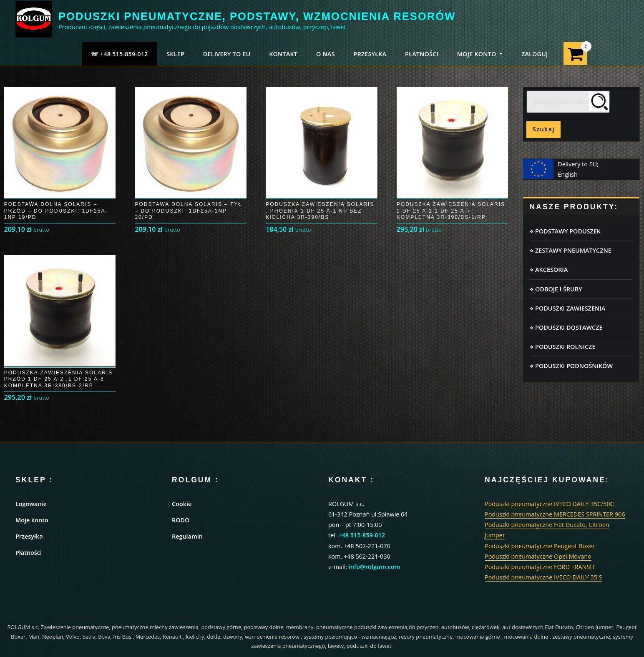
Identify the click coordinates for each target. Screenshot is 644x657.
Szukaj (544, 129)
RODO (181, 520)
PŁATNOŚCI (422, 54)
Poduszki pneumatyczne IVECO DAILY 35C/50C (549, 504)
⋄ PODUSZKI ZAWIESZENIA (567, 308)
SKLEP (175, 54)
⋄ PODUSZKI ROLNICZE (562, 347)
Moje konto (32, 520)
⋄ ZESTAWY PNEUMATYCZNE (570, 250)
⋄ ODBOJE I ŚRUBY (556, 289)
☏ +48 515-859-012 (119, 54)
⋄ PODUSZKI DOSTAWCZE (566, 327)
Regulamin (187, 536)
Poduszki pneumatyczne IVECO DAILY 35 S (543, 577)
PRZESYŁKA (370, 54)
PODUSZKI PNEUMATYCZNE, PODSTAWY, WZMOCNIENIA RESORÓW (257, 16)
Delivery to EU (227, 54)
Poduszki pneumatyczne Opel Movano (538, 556)
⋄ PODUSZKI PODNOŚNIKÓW (571, 366)
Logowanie (31, 504)
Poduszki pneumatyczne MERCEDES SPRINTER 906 (555, 514)
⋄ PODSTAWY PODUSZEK (565, 231)
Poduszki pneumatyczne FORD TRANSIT (540, 567)
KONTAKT (283, 54)
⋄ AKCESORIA (549, 270)
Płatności (29, 553)
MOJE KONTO (480, 54)
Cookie (182, 504)
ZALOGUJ (535, 54)
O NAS (326, 54)
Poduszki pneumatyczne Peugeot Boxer (540, 546)
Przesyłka (29, 536)
